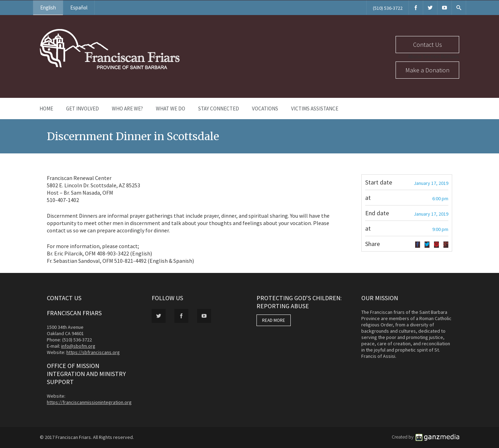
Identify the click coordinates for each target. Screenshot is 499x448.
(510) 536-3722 (388, 8)
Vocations (265, 109)
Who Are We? (127, 109)
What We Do (171, 109)
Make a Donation (427, 70)
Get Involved (82, 109)
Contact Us (428, 45)
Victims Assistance (315, 109)
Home (46, 109)
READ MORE (274, 320)
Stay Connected (219, 109)
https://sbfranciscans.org (93, 352)
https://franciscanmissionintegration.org (89, 402)
